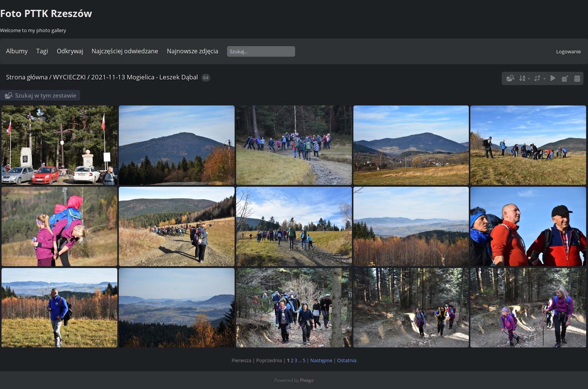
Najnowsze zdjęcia (193, 51)
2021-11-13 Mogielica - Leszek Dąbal (145, 77)
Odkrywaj (70, 51)
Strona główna (27, 77)
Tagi (42, 51)
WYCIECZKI (69, 77)
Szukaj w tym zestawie (46, 95)
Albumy (17, 51)
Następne (321, 360)
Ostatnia (347, 360)
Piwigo (307, 380)
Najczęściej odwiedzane (125, 51)
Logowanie (569, 51)
